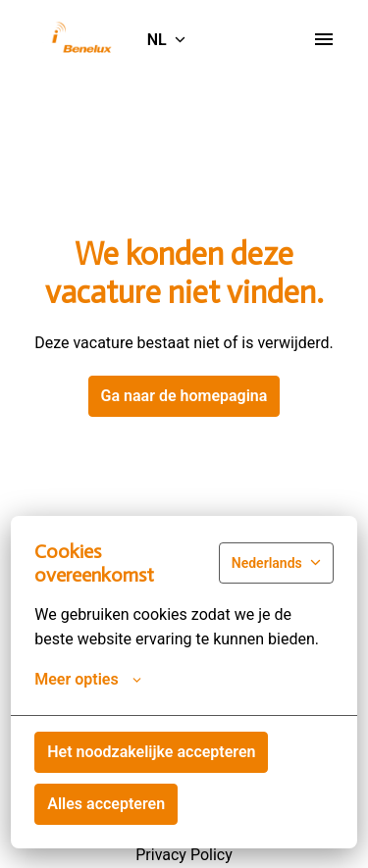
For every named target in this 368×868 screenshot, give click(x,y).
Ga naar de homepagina (184, 396)
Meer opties (87, 680)
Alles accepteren (106, 804)
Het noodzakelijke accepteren (151, 752)
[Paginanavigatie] (324, 39)
